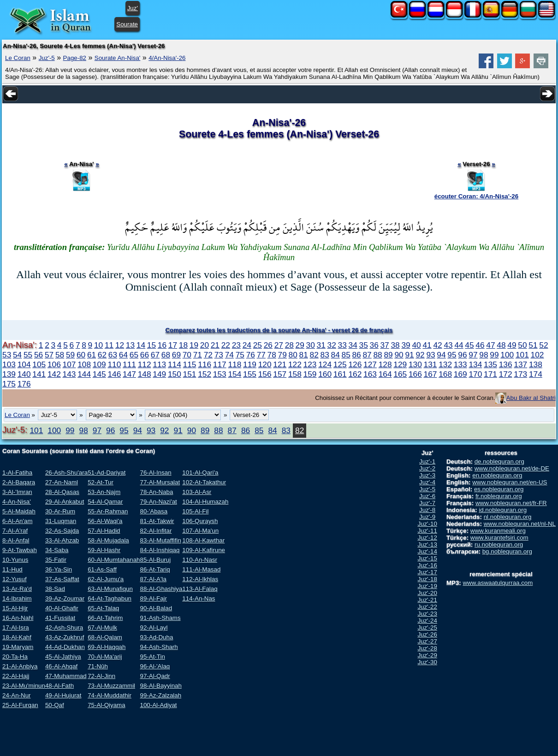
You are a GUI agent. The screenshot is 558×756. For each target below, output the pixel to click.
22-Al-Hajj (16, 676)
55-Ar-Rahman (108, 511)
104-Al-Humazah (205, 502)
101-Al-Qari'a (200, 473)
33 (342, 345)
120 (265, 364)
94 (441, 355)
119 (250, 364)
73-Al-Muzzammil (111, 686)
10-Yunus (15, 560)
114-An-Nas (199, 598)
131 (430, 364)
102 (537, 355)
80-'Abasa (154, 511)
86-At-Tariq (155, 569)
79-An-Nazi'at (158, 502)
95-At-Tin (152, 657)
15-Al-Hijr (15, 608)
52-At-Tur (101, 482)
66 (145, 355)
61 (92, 355)
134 (475, 364)
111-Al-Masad (201, 569)
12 (120, 345)
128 (385, 364)
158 (295, 374)
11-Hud (12, 569)
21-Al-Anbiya (20, 666)
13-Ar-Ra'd (17, 589)
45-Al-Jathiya (63, 657)
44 (459, 345)
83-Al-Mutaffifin (160, 540)
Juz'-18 (427, 579)
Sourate (127, 24)
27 (279, 345)
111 (129, 364)
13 (130, 345)
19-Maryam (18, 647)
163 (370, 374)
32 (332, 345)
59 (70, 355)
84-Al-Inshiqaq (160, 550)
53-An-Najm (104, 492)
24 (247, 345)
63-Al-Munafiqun (110, 589)
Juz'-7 (427, 503)
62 (102, 355)
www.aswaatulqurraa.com (498, 583)
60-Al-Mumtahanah (114, 560)
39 (406, 345)
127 (370, 364)
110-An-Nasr (200, 560)
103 (9, 364)
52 (543, 345)
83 (325, 355)
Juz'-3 (427, 475)
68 (166, 355)
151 (190, 374)
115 (190, 364)
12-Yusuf (15, 579)
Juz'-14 (427, 551)
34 (353, 345)
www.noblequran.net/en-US (510, 482)
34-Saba (57, 550)
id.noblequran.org (503, 510)
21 (215, 345)
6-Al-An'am (18, 521)
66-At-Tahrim (105, 618)
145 (99, 374)
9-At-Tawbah (20, 550)
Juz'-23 (427, 614)
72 (208, 355)
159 (310, 374)
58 (60, 355)
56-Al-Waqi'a (105, 521)
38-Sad (55, 589)
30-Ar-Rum (60, 511)
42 (437, 345)
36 (374, 345)
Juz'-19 (427, 586)
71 (198, 355)
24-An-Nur (16, 695)
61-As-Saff (102, 569)
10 (98, 345)
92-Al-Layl (154, 628)
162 (355, 374)
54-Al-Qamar (105, 502)
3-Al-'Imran (17, 492)
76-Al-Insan (155, 473)
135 (490, 364)
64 (123, 355)
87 (367, 355)
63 (113, 355)
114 (175, 364)
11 (109, 345)
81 (304, 355)
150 (175, 374)
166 (415, 374)
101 (522, 355)
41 (427, 345)
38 (395, 345)
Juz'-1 (427, 461)
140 (24, 374)
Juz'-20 (427, 593)
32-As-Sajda (62, 531)
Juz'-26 (427, 634)
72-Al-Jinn (101, 676)
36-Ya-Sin (59, 569)
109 (99, 364)
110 (114, 364)
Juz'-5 (47, 58)
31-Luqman (61, 521)
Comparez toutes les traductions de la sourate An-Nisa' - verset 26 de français (279, 330)
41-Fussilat (60, 618)
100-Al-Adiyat (158, 705)
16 (162, 345)
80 (293, 355)
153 (220, 374)
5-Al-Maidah (19, 511)
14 (141, 345)
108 (84, 364)
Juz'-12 (427, 538)
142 (54, 374)
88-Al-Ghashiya (161, 589)
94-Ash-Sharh (159, 647)
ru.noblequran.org (499, 545)
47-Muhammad (66, 676)
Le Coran (18, 58)
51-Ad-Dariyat (107, 473)
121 (280, 364)
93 (430, 355)
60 (81, 355)
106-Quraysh (200, 521)
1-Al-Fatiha (17, 473)
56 (39, 355)
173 (520, 374)
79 (282, 355)
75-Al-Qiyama (106, 705)
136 (506, 364)
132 (445, 364)
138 (536, 364)
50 (522, 345)
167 (430, 374)
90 (399, 355)
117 (220, 364)
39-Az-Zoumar (65, 598)
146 (114, 374)
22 (226, 345)
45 (469, 345)
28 (289, 345)
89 (388, 355)
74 (229, 355)
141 (39, 374)
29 (300, 345)
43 (448, 345)
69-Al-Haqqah (107, 647)
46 (480, 345)
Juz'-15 (427, 558)
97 (473, 355)
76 (251, 355)
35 (364, 345)
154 (234, 374)
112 (145, 364)
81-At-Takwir (157, 521)
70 (187, 355)
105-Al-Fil (195, 511)
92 (420, 355)
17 (173, 345)
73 (219, 355)
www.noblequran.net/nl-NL (520, 524)
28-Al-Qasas (62, 492)
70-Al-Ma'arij (105, 657)
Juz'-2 (427, 468)
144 (84, 374)
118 (234, 364)
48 (501, 345)
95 (452, 355)
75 (240, 355)
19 (194, 345)
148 (145, 374)
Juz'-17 (427, 572)
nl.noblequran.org (508, 517)
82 (314, 355)
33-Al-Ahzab (62, 540)
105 (39, 364)
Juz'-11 (427, 531)
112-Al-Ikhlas (200, 579)
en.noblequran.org (497, 475)
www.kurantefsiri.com (499, 538)
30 (311, 345)
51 (533, 345)
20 (205, 345)
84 (335, 355)
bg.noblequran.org (507, 551)
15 (151, 345)
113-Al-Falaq (200, 589)
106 (54, 364)
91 (409, 355)
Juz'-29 (427, 655)
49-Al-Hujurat (63, 695)
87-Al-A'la (153, 579)
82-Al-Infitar (156, 531)
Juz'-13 (427, 545)
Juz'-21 (427, 600)
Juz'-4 (427, 482)
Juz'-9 (427, 517)
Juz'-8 (427, 510)
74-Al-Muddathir (110, 695)
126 (355, 364)
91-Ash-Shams (160, 618)
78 (272, 355)
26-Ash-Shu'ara (66, 473)
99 (494, 355)
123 (310, 364)
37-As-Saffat (62, 579)
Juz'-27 (427, 641)
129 (400, 364)
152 (205, 374)
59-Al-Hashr (104, 550)
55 (28, 355)
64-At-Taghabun (110, 598)
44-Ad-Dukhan (65, 647)
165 (400, 374)
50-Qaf (55, 705)
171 (490, 374)
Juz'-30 (427, 662)
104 (24, 364)
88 (377, 355)
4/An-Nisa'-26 (167, 58)
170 (475, 374)
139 (9, 374)
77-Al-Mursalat (160, 482)
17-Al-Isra (16, 628)
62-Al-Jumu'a (106, 579)
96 (462, 355)
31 (321, 345)
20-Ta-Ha (15, 657)
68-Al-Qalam (105, 637)
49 (512, 345)
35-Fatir (56, 560)
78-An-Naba (156, 492)
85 (346, 355)
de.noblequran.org (499, 461)
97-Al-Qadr (155, 676)
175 (9, 384)
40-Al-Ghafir (62, 608)
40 (416, 345)
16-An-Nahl (18, 618)
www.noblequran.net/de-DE (512, 468)
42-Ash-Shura (64, 628)
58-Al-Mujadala (108, 540)
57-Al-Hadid (104, 531)
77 (261, 355)
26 (268, 345)
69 (176, 355)
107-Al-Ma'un (200, 531)
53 (7, 355)
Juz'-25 (427, 628)
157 (280, 374)
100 (507, 355)
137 (520, 364)
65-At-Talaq (103, 608)
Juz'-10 (427, 524)
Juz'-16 (427, 565)
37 (384, 345)
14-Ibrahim (17, 598)
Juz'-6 (427, 496)
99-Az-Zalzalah (160, 695)
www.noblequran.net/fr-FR (511, 503)
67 (155, 355)
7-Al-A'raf (15, 531)
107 (69, 364)
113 (159, 364)
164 (385, 374)
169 (460, 374)
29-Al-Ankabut (65, 502)
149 (159, 374)
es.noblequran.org (499, 489)
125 (340, 364)
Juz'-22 (427, 607)
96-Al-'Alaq (155, 666)
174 (536, 374)
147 (129, 374)
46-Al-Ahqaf (61, 666)
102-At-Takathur (204, 482)
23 (236, 345)
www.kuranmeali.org (498, 531)
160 (325, 374)
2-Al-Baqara (19, 482)
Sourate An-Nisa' (118, 58)
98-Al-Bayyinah (160, 686)
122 (295, 364)
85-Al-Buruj (155, 560)
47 (490, 345)
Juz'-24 (427, 621)
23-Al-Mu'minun (24, 686)
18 (183, 345)
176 (24, 384)
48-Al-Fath (59, 686)
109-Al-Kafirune (204, 550)
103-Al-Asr (197, 492)
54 (17, 355)
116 (205, 364)
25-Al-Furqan (20, 705)
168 (445, 374)
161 (340, 374)
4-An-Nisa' (17, 502)
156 (265, 374)
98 (484, 355)
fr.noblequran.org (499, 496)
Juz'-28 (427, 648)
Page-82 (75, 58)
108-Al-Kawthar (203, 540)
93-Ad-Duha (156, 637)
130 (415, 364)
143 (69, 374)
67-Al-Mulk (102, 628)
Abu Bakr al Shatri (531, 398)
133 (460, 364)
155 (250, 374)
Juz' (133, 8)
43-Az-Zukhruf (65, 637)
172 (506, 374)
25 (258, 345)
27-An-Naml (62, 482)
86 (356, 355)
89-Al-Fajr (153, 598)
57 (49, 355)
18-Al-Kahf (17, 637)
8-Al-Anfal (16, 540)
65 (134, 355)
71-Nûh (98, 666)
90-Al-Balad (156, 608)
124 (325, 364)
